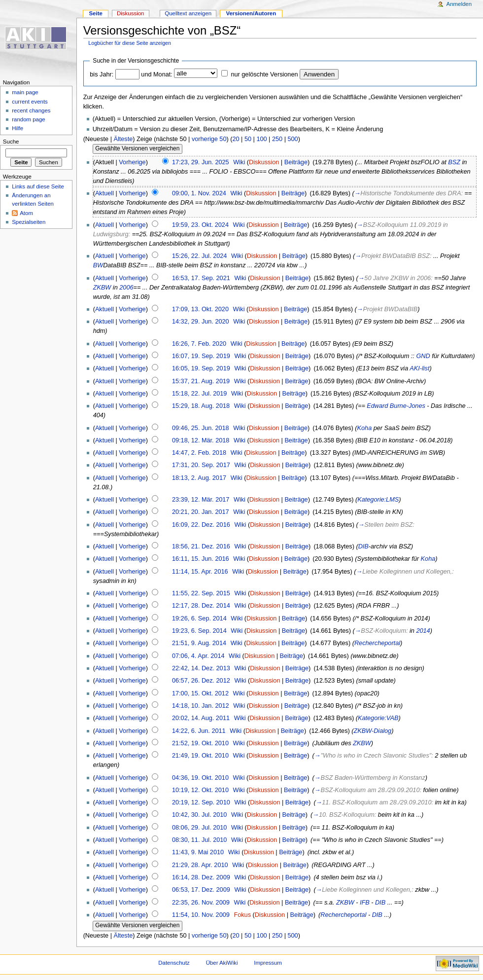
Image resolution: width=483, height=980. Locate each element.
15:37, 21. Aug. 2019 (201, 381)
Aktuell (104, 193)
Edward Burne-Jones (396, 406)
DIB (363, 546)
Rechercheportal (377, 643)
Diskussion (264, 162)
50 (248, 139)
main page (25, 92)
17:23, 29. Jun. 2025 (201, 162)
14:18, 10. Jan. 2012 (201, 706)
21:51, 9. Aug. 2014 (199, 643)
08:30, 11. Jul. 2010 (199, 840)
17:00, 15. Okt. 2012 (200, 693)
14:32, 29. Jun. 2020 (201, 322)
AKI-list (419, 368)
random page (29, 119)
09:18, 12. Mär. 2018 (201, 440)
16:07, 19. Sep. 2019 (201, 356)
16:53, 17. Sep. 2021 (201, 278)
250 (277, 139)
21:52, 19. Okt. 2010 (200, 743)
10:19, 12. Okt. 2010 (200, 790)
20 (236, 139)
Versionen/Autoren (251, 13)
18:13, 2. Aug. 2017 (199, 478)
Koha (365, 428)
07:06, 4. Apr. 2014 (198, 656)
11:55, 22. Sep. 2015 (201, 593)
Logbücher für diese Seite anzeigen (130, 43)
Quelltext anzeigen (188, 13)
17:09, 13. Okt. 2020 (200, 309)
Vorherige (132, 162)
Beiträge (296, 162)
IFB (365, 903)
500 (293, 139)
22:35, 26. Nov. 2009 (201, 903)
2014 (423, 631)
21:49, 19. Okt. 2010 (200, 756)
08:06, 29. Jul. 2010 (199, 828)
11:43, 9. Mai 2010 (198, 852)
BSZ (454, 162)
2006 (126, 288)
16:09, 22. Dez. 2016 (201, 525)
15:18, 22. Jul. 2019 (199, 394)
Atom (26, 213)
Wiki (239, 162)
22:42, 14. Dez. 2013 (201, 668)
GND (423, 356)
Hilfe (17, 128)
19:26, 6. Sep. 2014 (199, 618)
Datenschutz (174, 963)
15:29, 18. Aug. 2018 (201, 406)
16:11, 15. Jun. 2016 (201, 559)
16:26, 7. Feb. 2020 (199, 344)
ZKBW (102, 288)
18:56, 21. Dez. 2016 (201, 546)
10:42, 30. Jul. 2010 (199, 815)
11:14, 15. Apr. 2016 (200, 572)
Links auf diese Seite (38, 186)
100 (261, 139)
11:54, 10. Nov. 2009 (201, 915)
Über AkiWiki (222, 963)
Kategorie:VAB (378, 718)
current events (30, 102)
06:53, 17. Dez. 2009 (201, 890)
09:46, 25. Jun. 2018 (201, 428)
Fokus (242, 915)
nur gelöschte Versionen (264, 74)
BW (98, 265)
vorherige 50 (209, 139)
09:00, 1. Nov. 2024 (199, 193)
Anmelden (459, 4)
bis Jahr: (102, 74)
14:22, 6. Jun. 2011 (199, 731)
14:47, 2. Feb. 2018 (199, 453)
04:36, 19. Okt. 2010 (200, 778)
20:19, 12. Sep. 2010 (201, 802)
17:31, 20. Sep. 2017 (201, 465)
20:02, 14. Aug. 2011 (201, 718)
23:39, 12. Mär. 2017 (201, 500)
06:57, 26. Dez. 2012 (201, 681)
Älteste (123, 139)
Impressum (268, 963)
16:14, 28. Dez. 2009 (201, 877)
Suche (11, 142)
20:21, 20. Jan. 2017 (201, 512)
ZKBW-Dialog (373, 731)
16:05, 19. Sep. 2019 (201, 368)
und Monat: (156, 74)
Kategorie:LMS (378, 500)
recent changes (31, 110)
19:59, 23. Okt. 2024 (200, 225)
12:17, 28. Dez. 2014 (201, 606)
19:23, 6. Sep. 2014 (199, 631)
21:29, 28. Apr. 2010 (200, 865)
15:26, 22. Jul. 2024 (199, 256)
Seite (95, 13)
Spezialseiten (29, 222)
